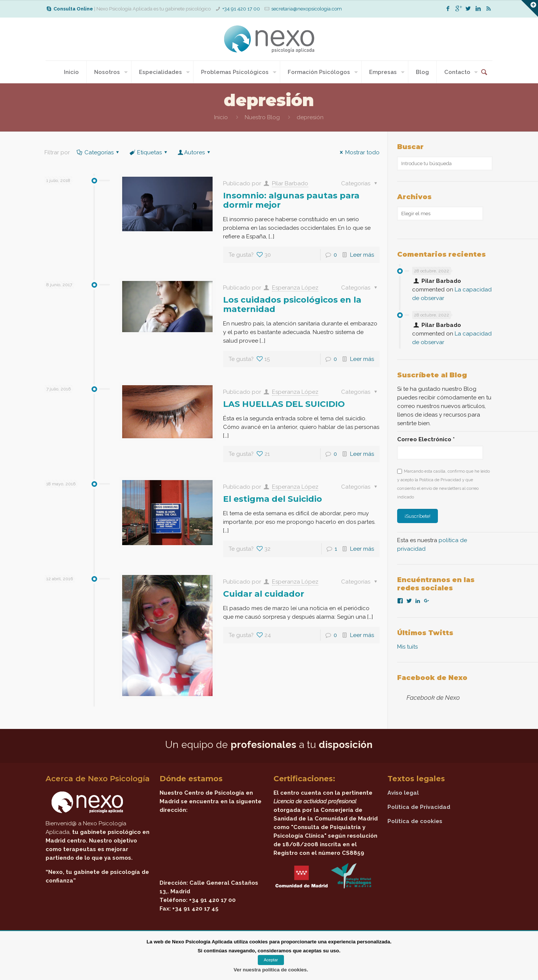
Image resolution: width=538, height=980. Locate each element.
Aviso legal (403, 793)
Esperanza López (295, 288)
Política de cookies (415, 821)
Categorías (98, 152)
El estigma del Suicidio (273, 499)
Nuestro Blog (262, 117)
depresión (310, 117)
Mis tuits (407, 647)
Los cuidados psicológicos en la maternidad (292, 304)
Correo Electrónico (426, 439)
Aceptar (271, 960)
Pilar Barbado (290, 183)
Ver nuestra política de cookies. (271, 970)
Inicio (221, 117)
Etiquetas (149, 152)
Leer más (362, 255)
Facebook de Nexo (432, 678)
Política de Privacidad (419, 807)
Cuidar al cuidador (264, 594)
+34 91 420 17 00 (241, 9)
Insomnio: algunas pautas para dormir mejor (291, 200)
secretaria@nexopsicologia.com (307, 9)
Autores (194, 152)
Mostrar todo (358, 152)
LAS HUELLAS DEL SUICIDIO (284, 404)
